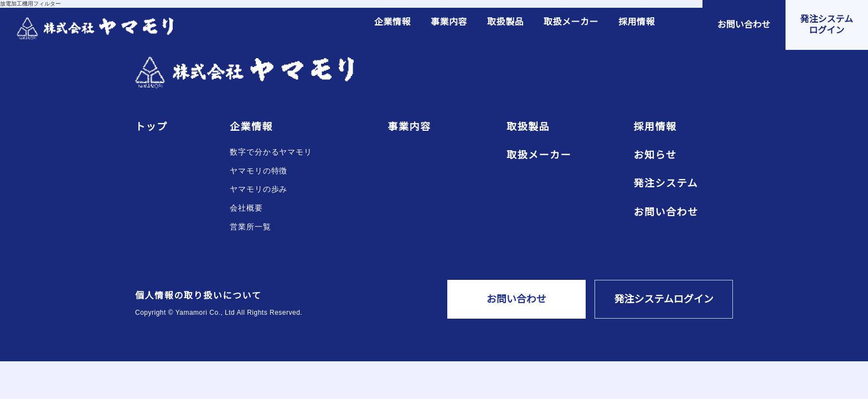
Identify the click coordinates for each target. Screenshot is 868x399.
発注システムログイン (664, 299)
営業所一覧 (250, 227)
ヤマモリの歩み (259, 189)
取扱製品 (505, 22)
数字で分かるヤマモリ (271, 152)
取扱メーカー (571, 22)
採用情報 (637, 22)
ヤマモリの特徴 (259, 171)
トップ (151, 127)
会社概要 (246, 208)
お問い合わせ (666, 213)
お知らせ (655, 155)
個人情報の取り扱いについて (198, 296)
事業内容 (449, 22)
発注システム (666, 184)
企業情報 (392, 22)
